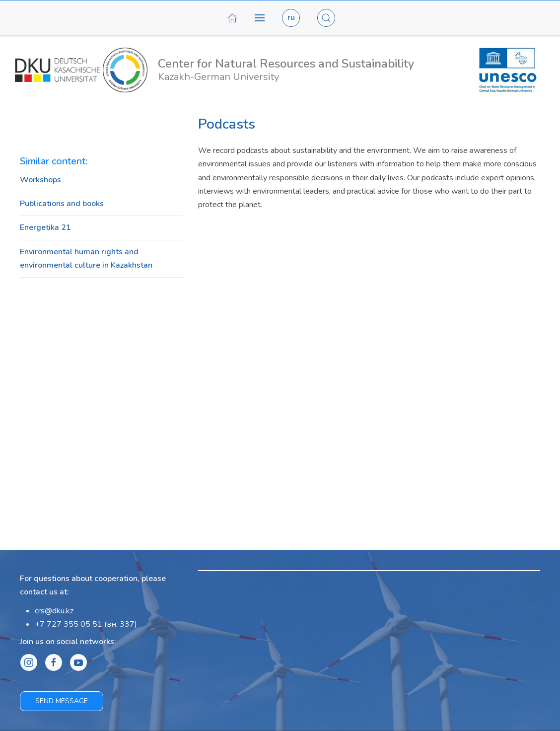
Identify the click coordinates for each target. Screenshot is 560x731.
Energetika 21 (45, 227)
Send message (62, 701)
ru (291, 17)
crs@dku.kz (54, 611)
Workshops (40, 180)
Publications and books (62, 204)
